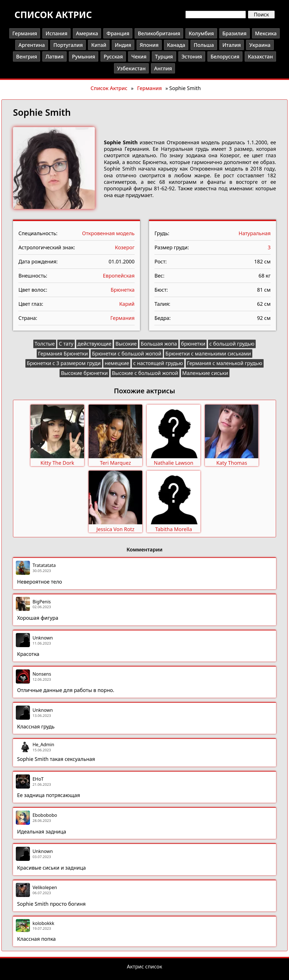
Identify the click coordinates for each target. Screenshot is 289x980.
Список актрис (53, 15)
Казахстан (260, 56)
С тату (66, 344)
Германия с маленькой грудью (225, 363)
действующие (95, 344)
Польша (204, 45)
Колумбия (201, 33)
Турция (164, 56)
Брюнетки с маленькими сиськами (208, 353)
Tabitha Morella (174, 529)
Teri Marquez (115, 463)
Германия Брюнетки (63, 353)
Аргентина (32, 45)
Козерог (125, 247)
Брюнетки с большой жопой (127, 353)
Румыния (84, 56)
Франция (118, 33)
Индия (123, 45)
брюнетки (193, 344)
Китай (99, 45)
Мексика (266, 33)
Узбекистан (131, 68)
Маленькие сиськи (205, 373)
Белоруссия (225, 56)
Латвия (54, 56)
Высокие (126, 344)
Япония (149, 45)
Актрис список (145, 966)
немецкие (117, 363)
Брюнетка (123, 290)
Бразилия (235, 33)
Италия (232, 45)
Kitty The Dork (57, 463)
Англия (163, 68)
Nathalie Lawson (174, 463)
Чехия (139, 56)
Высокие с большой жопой (145, 373)
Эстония (192, 56)
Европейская (119, 276)
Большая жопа (159, 344)
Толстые (45, 344)
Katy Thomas (232, 463)
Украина (260, 45)
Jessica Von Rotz (116, 529)
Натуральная (255, 233)
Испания (56, 33)
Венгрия (27, 56)
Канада (176, 45)
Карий (127, 304)
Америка (87, 33)
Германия (25, 33)
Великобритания (159, 33)
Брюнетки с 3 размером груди (64, 363)
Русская (113, 56)
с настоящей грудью (158, 363)
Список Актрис (109, 88)
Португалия (68, 45)
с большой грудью (232, 344)
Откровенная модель (108, 233)
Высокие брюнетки (84, 373)
